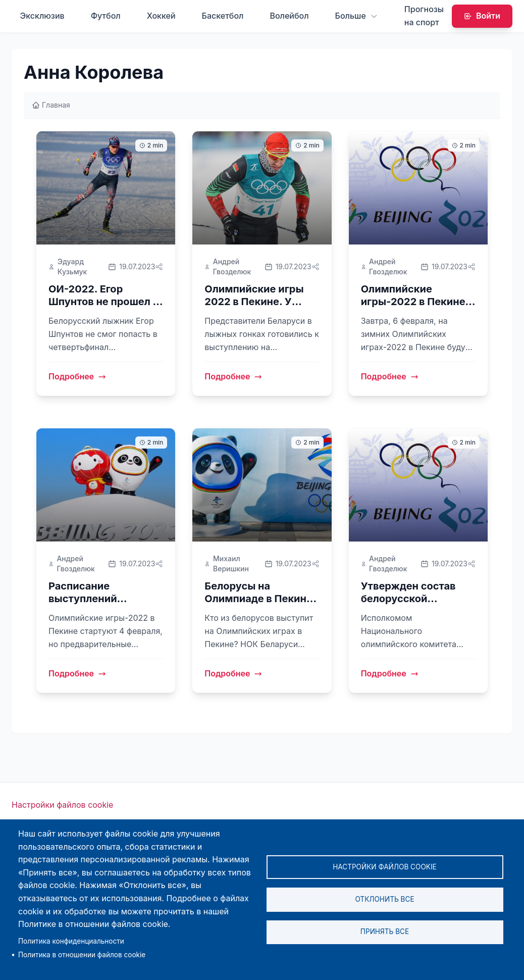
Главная (51, 105)
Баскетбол (223, 16)
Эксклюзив (42, 16)
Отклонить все (384, 899)
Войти (482, 16)
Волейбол (289, 16)
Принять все (385, 932)
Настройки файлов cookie (62, 805)
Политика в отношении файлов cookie (82, 955)
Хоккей (161, 16)
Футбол (106, 16)
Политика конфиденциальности (71, 941)
